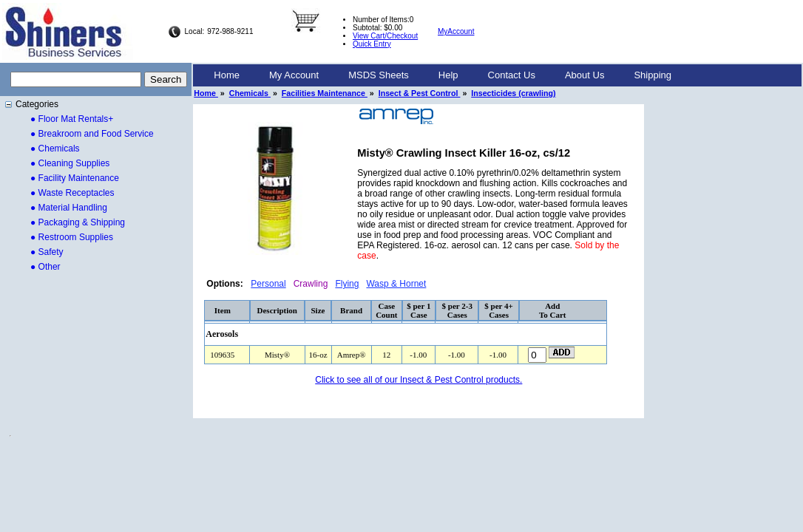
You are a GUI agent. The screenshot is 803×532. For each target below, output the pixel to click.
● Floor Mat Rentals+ (72, 119)
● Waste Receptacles (72, 193)
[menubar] (443, 75)
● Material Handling (69, 208)
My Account (294, 75)
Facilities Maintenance (325, 93)
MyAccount (456, 31)
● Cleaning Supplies (70, 163)
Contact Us (512, 75)
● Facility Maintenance (75, 178)
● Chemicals (55, 149)
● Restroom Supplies (72, 237)
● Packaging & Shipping (78, 222)
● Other (45, 267)
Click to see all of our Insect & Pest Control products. (419, 380)
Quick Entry (372, 44)
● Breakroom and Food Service (92, 134)
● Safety (47, 252)
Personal (268, 284)
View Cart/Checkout (385, 36)
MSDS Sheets (379, 75)
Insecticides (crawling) (513, 93)
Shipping (653, 75)
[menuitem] (227, 75)
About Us (585, 75)
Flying (347, 284)
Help (448, 75)
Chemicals (250, 93)
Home (227, 75)
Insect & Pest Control (420, 93)
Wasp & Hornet (396, 284)
